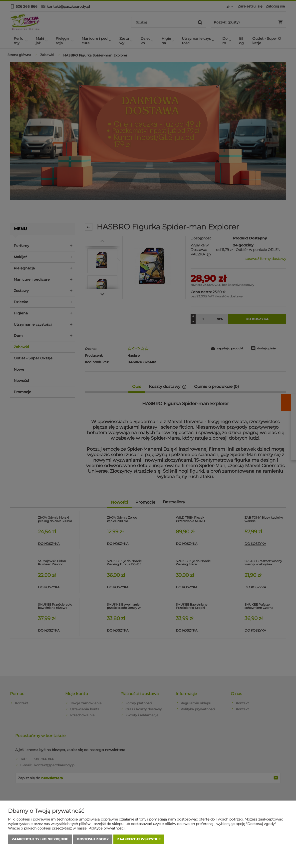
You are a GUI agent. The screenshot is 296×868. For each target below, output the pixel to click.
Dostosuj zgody (93, 839)
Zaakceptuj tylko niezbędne (40, 839)
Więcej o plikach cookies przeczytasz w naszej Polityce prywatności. (67, 828)
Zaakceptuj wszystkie (139, 839)
